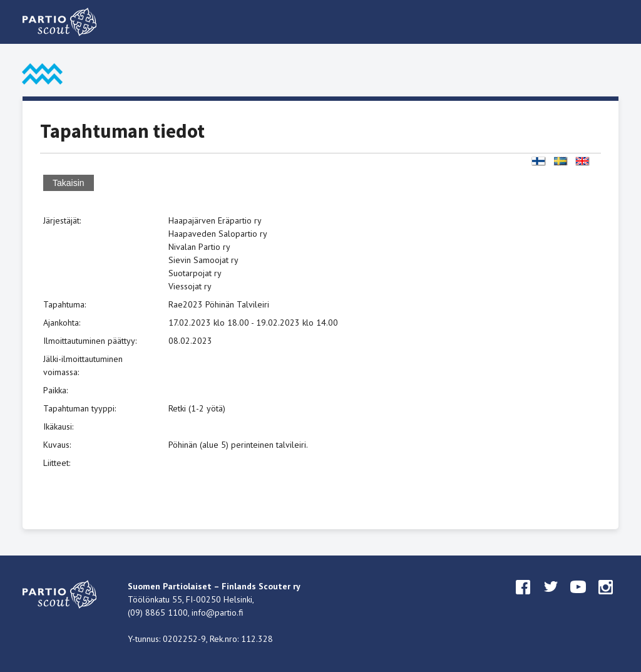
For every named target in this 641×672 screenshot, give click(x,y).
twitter (551, 599)
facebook (523, 599)
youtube (578, 599)
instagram (606, 599)
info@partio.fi (218, 613)
